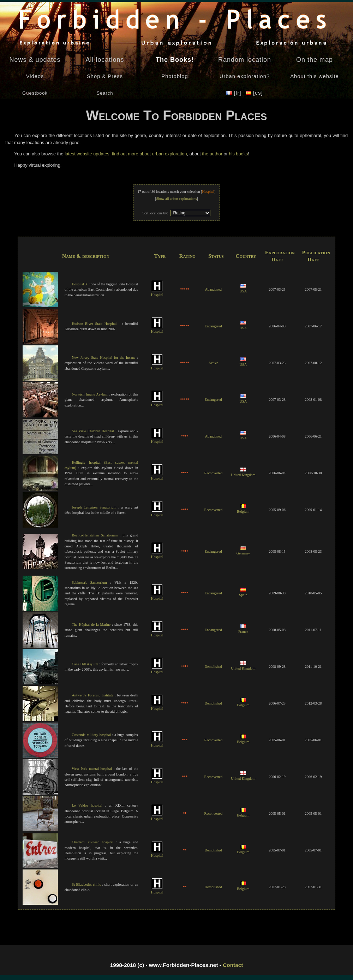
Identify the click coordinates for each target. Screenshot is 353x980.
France (243, 629)
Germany (243, 551)
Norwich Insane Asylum (89, 394)
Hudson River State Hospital (94, 324)
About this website (314, 76)
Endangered (213, 326)
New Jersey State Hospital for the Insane (103, 358)
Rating (187, 256)
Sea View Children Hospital (93, 431)
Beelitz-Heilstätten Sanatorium (95, 535)
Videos (35, 76)
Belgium (243, 509)
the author (212, 154)
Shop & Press (105, 76)
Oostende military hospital (91, 735)
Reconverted (213, 473)
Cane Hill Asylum (85, 664)
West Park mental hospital (92, 769)
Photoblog (175, 76)
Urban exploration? (245, 76)
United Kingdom (243, 473)
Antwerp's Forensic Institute (92, 695)
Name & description (86, 256)
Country (246, 256)
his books (238, 154)
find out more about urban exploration (149, 154)
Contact (233, 965)
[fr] (235, 93)
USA (243, 289)
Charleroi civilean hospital (92, 842)
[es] (254, 93)
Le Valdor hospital (87, 805)
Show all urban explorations (176, 199)
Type (160, 256)
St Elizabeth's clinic (86, 884)
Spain (243, 593)
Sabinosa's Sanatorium (89, 583)
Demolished (213, 667)
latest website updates (87, 154)
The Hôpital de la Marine (91, 625)
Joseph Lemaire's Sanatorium (94, 507)
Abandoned (213, 289)
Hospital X (80, 284)
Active (213, 363)
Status (216, 256)
